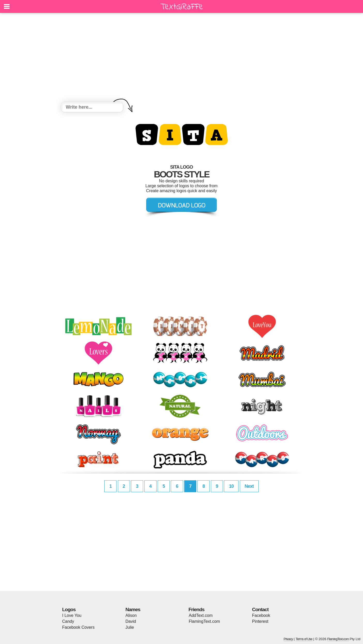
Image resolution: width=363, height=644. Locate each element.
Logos (69, 609)
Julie (130, 627)
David (131, 621)
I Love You (72, 615)
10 (231, 486)
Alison (131, 615)
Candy (68, 621)
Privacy (288, 639)
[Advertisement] (182, 58)
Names (133, 609)
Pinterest (260, 621)
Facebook (261, 615)
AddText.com (201, 615)
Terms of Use (304, 639)
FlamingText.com (204, 621)
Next (249, 486)
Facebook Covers (78, 627)
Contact (260, 609)
